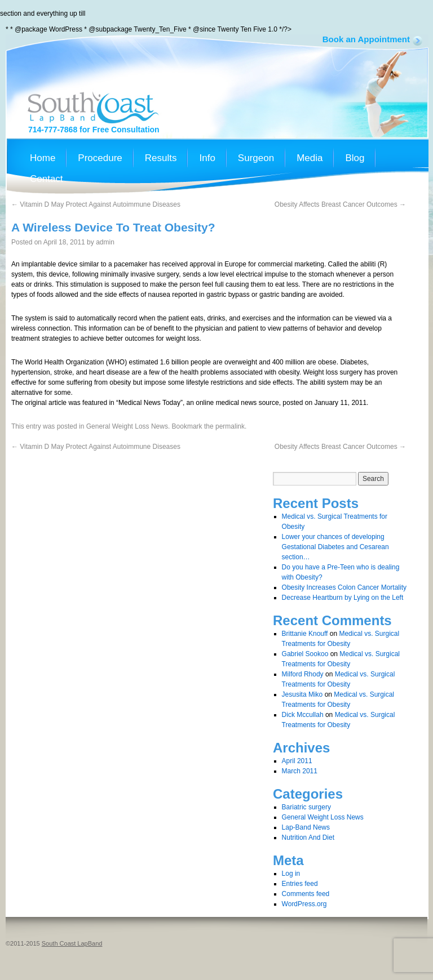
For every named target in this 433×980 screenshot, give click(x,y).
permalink (230, 426)
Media (310, 158)
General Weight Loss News (127, 426)
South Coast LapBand (72, 943)
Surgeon (256, 158)
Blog (355, 158)
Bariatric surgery (306, 807)
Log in (291, 874)
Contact (47, 179)
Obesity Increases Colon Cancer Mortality (344, 587)
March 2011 (300, 771)
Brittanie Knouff (305, 634)
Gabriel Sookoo (305, 654)
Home (43, 158)
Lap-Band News (306, 827)
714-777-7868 (53, 130)
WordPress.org (304, 904)
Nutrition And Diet (308, 838)
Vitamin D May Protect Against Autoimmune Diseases (96, 204)
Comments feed (306, 894)
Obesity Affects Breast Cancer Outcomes (340, 204)
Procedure (100, 158)
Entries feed (300, 884)
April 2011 (297, 761)
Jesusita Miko (302, 694)
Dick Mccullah (303, 715)
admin (105, 242)
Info (207, 158)
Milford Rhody (303, 674)
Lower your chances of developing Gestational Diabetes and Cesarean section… (335, 547)
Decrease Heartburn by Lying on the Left (343, 598)
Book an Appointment (366, 39)
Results (161, 158)
